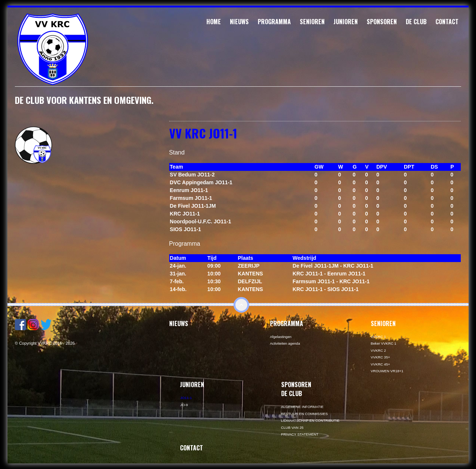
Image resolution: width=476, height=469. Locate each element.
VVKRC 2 (378, 350)
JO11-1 (186, 398)
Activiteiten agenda (285, 343)
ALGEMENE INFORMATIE (302, 407)
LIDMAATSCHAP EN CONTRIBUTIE (310, 420)
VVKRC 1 (378, 337)
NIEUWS (239, 22)
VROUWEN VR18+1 (387, 371)
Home (214, 22)
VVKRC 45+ (380, 364)
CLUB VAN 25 (292, 427)
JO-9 (184, 405)
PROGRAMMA (274, 22)
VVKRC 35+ (380, 357)
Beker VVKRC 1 (384, 343)
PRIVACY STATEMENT (300, 434)
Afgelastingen (281, 337)
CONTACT (447, 22)
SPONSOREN (382, 22)
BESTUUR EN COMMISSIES (305, 414)
